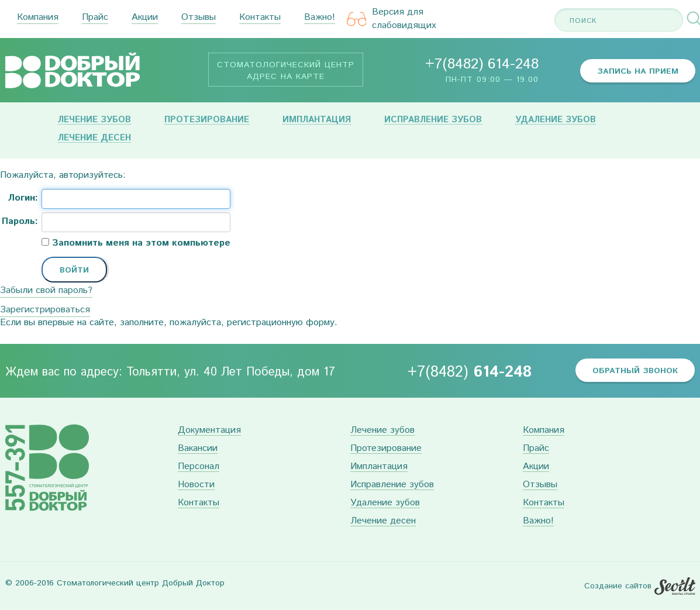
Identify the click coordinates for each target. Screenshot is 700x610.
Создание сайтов (618, 586)
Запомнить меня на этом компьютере (140, 243)
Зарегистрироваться (45, 310)
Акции (145, 18)
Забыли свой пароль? (46, 290)
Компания (38, 18)
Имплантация (317, 120)
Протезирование (207, 120)
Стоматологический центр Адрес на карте (286, 71)
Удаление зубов (556, 120)
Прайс (95, 18)
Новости (196, 485)
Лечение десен (94, 138)
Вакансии (198, 449)
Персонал (199, 467)
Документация (209, 431)
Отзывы (199, 18)
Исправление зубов (433, 120)
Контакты (260, 18)
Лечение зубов (94, 120)
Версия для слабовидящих (392, 19)
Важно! (320, 18)
